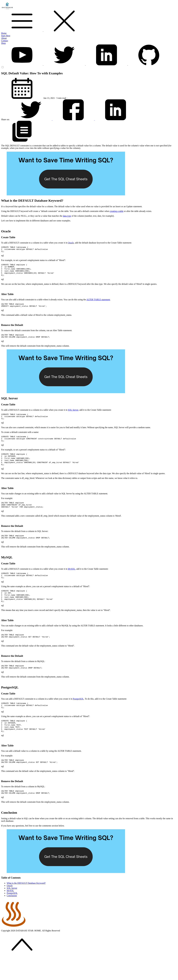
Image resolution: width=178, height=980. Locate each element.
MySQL (71, 581)
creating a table (117, 211)
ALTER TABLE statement (98, 303)
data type (67, 216)
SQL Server (73, 415)
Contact (5, 41)
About (4, 38)
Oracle (71, 243)
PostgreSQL (78, 717)
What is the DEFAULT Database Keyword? (26, 906)
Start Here (6, 36)
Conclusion (12, 919)
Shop (3, 43)
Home (4, 33)
